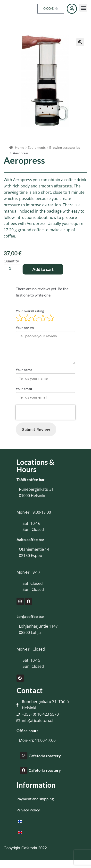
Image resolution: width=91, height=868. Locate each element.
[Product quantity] (12, 269)
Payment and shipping (35, 799)
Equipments (37, 147)
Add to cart (43, 269)
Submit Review (36, 429)
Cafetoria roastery (45, 756)
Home (19, 147)
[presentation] (45, 412)
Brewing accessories (65, 147)
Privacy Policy (28, 810)
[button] (83, 8)
